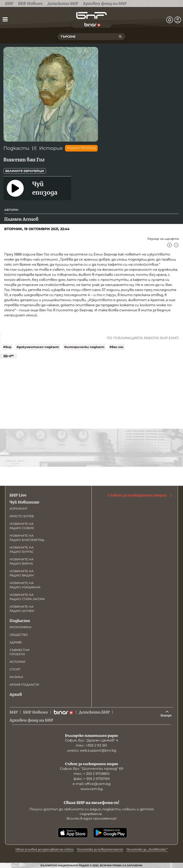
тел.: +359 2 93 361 (91, 745)
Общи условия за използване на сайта (44, 849)
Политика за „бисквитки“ (147, 849)
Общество (19, 635)
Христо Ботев (22, 516)
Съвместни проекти (20, 652)
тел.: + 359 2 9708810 (92, 774)
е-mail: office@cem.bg (92, 784)
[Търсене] (120, 37)
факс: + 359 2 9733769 (92, 779)
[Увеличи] (169, 245)
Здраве (16, 642)
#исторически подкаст (84, 347)
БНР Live (18, 495)
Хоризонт (18, 509)
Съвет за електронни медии (140, 495)
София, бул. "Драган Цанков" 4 (92, 740)
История (51, 148)
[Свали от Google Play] (110, 833)
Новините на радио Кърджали (25, 585)
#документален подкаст (38, 347)
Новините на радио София (22, 526)
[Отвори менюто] (5, 19)
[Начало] (91, 16)
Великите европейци (25, 171)
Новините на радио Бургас (22, 550)
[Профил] (178, 20)
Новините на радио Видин (22, 573)
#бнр (7, 347)
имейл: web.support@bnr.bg (92, 750)
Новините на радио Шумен (22, 609)
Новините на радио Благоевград (27, 538)
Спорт (15, 669)
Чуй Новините (24, 502)
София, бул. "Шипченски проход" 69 (92, 769)
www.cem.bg (92, 789)
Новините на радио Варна (21, 561)
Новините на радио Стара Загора (27, 597)
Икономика (20, 627)
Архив (16, 694)
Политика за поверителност (100, 849)
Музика (16, 677)
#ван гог (116, 347)
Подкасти (16, 148)
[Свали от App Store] (73, 833)
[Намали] (176, 245)
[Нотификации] (170, 20)
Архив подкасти (24, 685)
